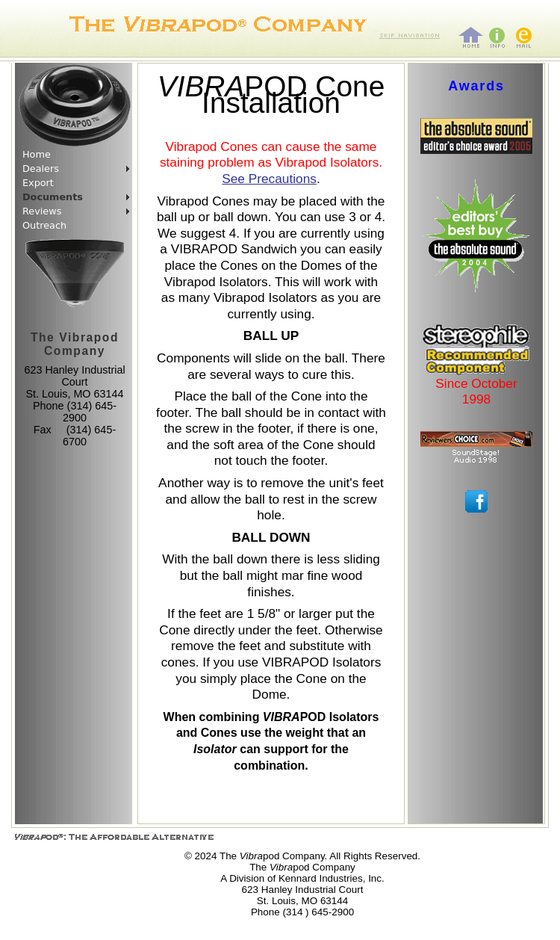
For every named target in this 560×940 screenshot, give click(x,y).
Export (38, 183)
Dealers (41, 168)
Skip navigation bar (377, 30)
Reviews (42, 211)
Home (37, 154)
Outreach (44, 225)
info (485, 23)
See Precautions (269, 179)
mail (511, 23)
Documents (53, 197)
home (459, 23)
